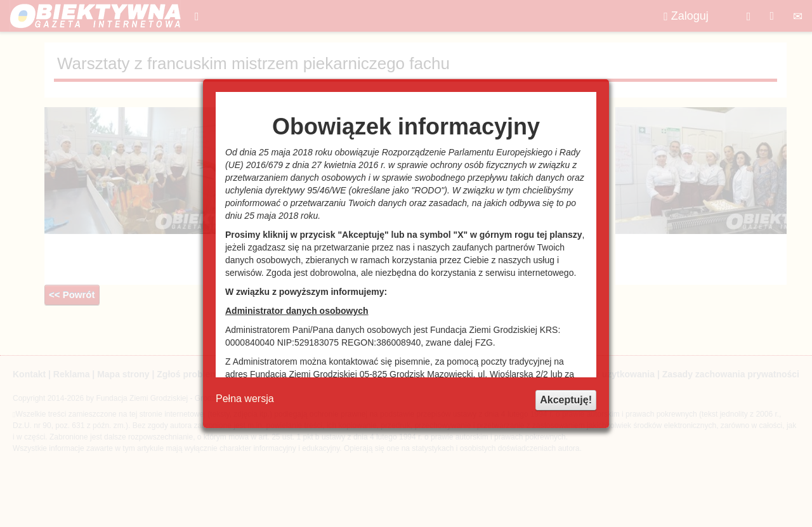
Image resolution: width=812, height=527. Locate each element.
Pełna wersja (245, 399)
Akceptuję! (566, 400)
